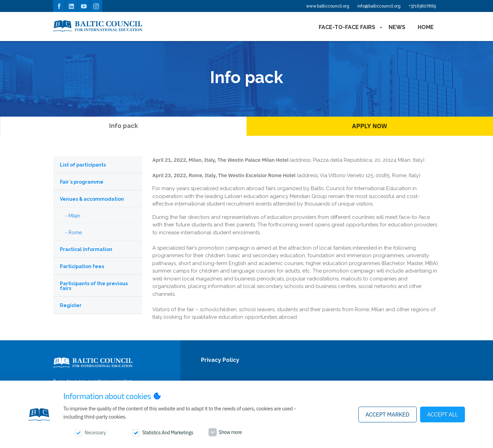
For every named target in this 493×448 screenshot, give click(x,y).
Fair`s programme (82, 182)
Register (71, 305)
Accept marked (388, 414)
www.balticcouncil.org (328, 6)
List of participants (83, 165)
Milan (74, 216)
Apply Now (370, 126)
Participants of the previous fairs (94, 286)
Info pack (124, 126)
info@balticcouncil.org (379, 6)
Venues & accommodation (92, 199)
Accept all (443, 414)
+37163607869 (422, 6)
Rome (75, 233)
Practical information (86, 249)
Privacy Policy (220, 360)
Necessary (95, 433)
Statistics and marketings (168, 433)
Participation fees (82, 266)
